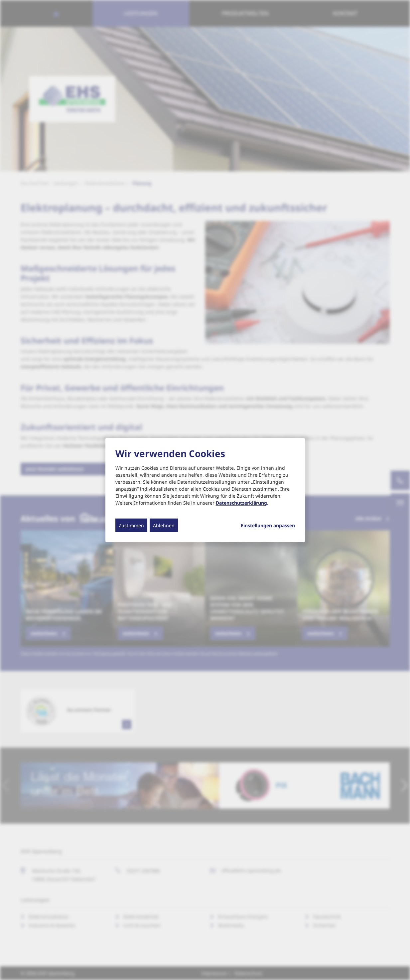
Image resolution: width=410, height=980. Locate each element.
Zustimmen (131, 525)
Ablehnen (164, 525)
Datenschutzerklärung (241, 502)
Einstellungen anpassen (268, 525)
